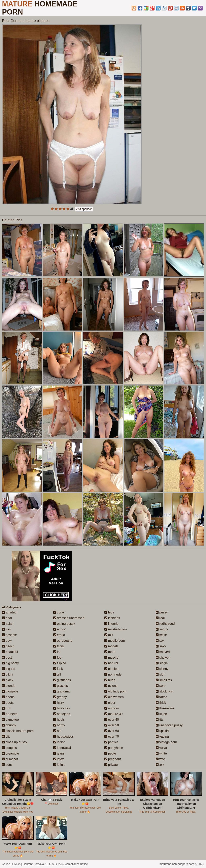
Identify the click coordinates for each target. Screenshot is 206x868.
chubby (9, 725)
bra (6, 708)
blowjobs (10, 691)
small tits (164, 680)
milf (109, 635)
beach (8, 646)
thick (161, 703)
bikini (8, 674)
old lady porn (115, 691)
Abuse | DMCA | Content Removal (23, 864)
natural (111, 663)
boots (8, 703)
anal (7, 618)
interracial (62, 748)
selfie (161, 635)
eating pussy (64, 624)
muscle (111, 657)
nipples (111, 669)
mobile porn (115, 641)
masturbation (116, 629)
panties (111, 742)
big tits (9, 669)
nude (110, 680)
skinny (162, 669)
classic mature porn (18, 731)
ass (6, 629)
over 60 (112, 731)
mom (110, 652)
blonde (9, 686)
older (110, 703)
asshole (9, 635)
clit (6, 737)
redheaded (165, 624)
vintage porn (166, 742)
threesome (165, 708)
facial (59, 646)
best (7, 657)
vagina (162, 737)
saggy (162, 629)
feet (58, 657)
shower (163, 657)
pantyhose (114, 748)
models (111, 646)
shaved (163, 652)
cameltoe (10, 720)
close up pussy (14, 742)
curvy (59, 612)
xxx (160, 765)
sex (160, 641)
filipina (60, 663)
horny (59, 725)
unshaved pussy (169, 725)
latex (59, 759)
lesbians (112, 618)
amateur (10, 612)
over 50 (112, 725)
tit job (161, 714)
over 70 (112, 737)
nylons (111, 686)
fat (57, 652)
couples (9, 748)
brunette (10, 714)
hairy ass (62, 708)
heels (59, 720)
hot (57, 731)
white (161, 753)
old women (114, 697)
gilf (57, 674)
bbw (7, 641)
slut (160, 674)
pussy (162, 612)
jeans (59, 753)
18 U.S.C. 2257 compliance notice (67, 864)
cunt (7, 765)
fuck (58, 669)
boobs (8, 697)
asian (8, 624)
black (8, 680)
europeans (63, 641)
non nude (113, 674)
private (111, 765)
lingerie (111, 624)
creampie (10, 753)
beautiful (10, 652)
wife (160, 759)
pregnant (113, 759)
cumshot (10, 759)
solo (161, 686)
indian (59, 742)
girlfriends (62, 680)
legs (109, 612)
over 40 (112, 720)
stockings (164, 691)
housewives (64, 737)
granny (60, 697)
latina (59, 765)
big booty (10, 663)
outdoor (112, 708)
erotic (59, 635)
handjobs (62, 714)
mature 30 (113, 714)
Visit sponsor (84, 209)
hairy (59, 703)
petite (110, 753)
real (160, 618)
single (162, 663)
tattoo (162, 697)
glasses (61, 686)
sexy (161, 646)
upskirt (162, 731)
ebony (60, 629)
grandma (62, 691)
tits (160, 720)
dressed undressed (69, 618)
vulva (161, 748)
